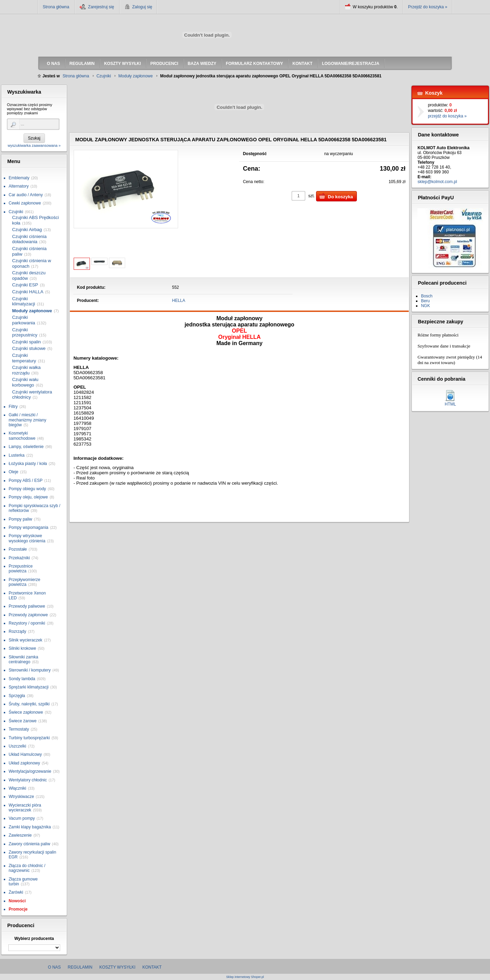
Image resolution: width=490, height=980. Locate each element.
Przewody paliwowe (27, 606)
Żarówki (16, 892)
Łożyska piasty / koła (28, 464)
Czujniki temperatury (24, 358)
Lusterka (17, 455)
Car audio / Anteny (26, 195)
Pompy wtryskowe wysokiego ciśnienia (27, 538)
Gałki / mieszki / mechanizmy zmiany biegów (27, 420)
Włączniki (17, 788)
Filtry (13, 407)
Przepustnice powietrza (21, 569)
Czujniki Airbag (27, 230)
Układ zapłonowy (24, 763)
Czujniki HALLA (28, 292)
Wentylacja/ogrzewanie (30, 771)
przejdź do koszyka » (447, 116)
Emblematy (19, 178)
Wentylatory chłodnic (28, 780)
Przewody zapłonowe (28, 615)
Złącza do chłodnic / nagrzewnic (27, 868)
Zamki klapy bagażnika (30, 827)
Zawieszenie (20, 835)
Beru (425, 301)
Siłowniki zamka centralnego (23, 659)
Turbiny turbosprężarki (29, 738)
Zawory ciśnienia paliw (29, 844)
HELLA (179, 301)
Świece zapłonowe (26, 712)
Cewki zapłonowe (25, 203)
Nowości (17, 901)
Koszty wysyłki (117, 967)
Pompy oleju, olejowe (28, 497)
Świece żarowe (23, 721)
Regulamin (80, 967)
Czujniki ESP (25, 285)
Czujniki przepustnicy (25, 332)
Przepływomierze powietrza (24, 582)
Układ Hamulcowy (25, 754)
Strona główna (56, 7)
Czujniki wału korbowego (25, 382)
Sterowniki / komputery (30, 670)
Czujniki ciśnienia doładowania (29, 239)
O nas (54, 967)
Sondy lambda (22, 679)
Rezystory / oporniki (27, 623)
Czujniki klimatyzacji (24, 301)
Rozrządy (17, 631)
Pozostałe (18, 549)
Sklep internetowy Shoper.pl (245, 977)
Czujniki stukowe (29, 348)
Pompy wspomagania (29, 527)
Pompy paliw (20, 519)
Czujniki (16, 212)
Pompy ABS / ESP (26, 481)
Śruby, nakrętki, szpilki (29, 704)
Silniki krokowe (22, 648)
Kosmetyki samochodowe (22, 436)
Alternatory (19, 186)
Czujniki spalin (26, 342)
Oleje (13, 472)
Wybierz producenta (34, 939)
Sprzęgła (17, 696)
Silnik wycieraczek (25, 640)
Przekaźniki (19, 558)
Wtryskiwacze (21, 797)
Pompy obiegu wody (27, 489)
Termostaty (19, 729)
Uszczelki (17, 746)
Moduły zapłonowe (32, 311)
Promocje (18, 909)
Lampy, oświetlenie (26, 447)
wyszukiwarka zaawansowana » (34, 145)
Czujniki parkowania (24, 320)
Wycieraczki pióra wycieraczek (25, 808)
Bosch (427, 296)
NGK (425, 306)
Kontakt (152, 967)
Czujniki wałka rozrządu (26, 370)
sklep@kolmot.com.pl (437, 182)
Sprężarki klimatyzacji (29, 687)
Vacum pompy (22, 818)
